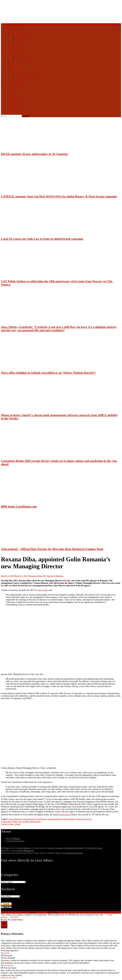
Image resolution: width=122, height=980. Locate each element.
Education (19, 44)
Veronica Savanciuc (83, 819)
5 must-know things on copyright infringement (21, 822)
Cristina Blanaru (23, 848)
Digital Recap (65, 815)
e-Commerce (16, 29)
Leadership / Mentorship (26, 37)
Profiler (14, 54)
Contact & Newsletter (20, 111)
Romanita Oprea (35, 576)
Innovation (15, 69)
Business (9, 27)
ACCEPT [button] (14, 917)
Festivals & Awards (19, 96)
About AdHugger (13, 109)
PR (12, 72)
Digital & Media (13, 99)
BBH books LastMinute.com (19, 507)
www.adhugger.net (26, 851)
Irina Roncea (41, 819)
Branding (14, 67)
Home (8, 24)
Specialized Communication (27, 74)
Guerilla (14, 86)
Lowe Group (42, 590)
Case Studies (21, 42)
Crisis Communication (25, 76)
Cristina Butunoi (15, 819)
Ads (12, 94)
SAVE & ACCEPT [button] (9, 978)
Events (13, 89)
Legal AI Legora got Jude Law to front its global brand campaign (42, 239)
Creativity (10, 91)
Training (19, 39)
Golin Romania (29, 819)
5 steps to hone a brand (11, 824)
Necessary (8, 955)
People (18, 57)
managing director (55, 819)
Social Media (16, 104)
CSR (12, 84)
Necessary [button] (5, 953)
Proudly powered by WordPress (14, 912)
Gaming (19, 52)
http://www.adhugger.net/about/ (70, 853)
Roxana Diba (69, 819)
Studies (13, 79)
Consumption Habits (19, 81)
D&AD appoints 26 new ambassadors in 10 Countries (34, 154)
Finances (14, 62)
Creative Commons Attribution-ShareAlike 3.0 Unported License (74, 848)
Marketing (10, 64)
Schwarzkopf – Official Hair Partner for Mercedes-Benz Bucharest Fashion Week (52, 549)
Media (13, 101)
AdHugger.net (7, 848)
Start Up (14, 32)
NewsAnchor (42, 912)
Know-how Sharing (19, 34)
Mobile (13, 47)
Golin (68, 581)
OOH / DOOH (17, 106)
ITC (12, 49)
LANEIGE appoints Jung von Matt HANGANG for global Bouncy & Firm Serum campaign (59, 196)
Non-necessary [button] (7, 965)
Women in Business (24, 59)
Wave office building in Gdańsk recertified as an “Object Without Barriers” (49, 373)
